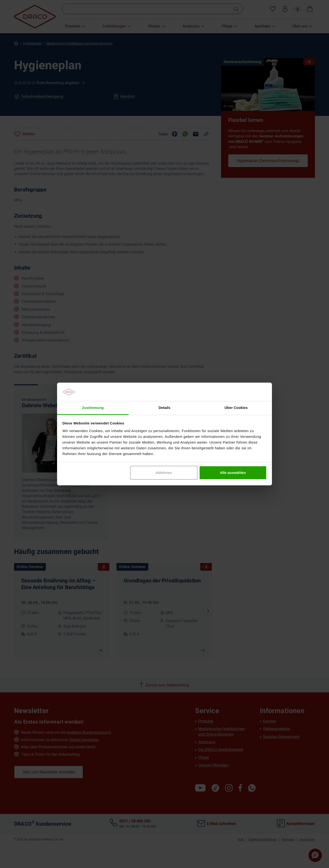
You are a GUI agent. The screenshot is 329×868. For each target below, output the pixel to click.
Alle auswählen (233, 473)
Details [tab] (164, 408)
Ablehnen (164, 473)
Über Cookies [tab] (236, 408)
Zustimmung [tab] (93, 408)
